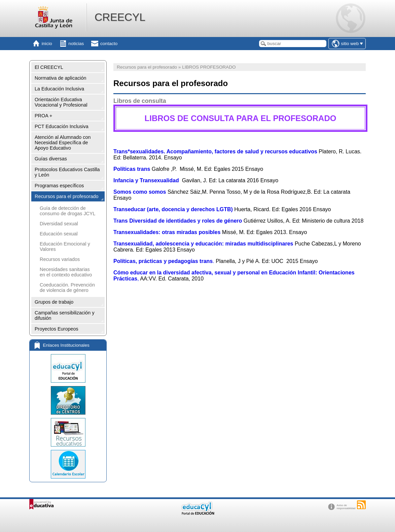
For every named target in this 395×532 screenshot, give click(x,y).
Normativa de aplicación (61, 78)
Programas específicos (59, 186)
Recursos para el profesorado (67, 196)
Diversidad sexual (59, 224)
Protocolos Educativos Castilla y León (67, 172)
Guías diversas (51, 159)
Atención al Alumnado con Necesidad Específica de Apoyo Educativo (63, 143)
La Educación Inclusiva (59, 89)
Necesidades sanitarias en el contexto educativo (66, 272)
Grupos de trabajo (54, 302)
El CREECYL (49, 67)
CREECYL (120, 17)
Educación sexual (59, 234)
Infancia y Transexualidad (146, 180)
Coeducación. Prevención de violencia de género (67, 288)
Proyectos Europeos (57, 329)
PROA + (43, 116)
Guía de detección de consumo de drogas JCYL (68, 211)
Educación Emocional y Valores (65, 246)
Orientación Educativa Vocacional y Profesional (61, 102)
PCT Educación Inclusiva (62, 126)
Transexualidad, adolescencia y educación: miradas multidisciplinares (203, 244)
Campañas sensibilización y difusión (65, 315)
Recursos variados (60, 259)
